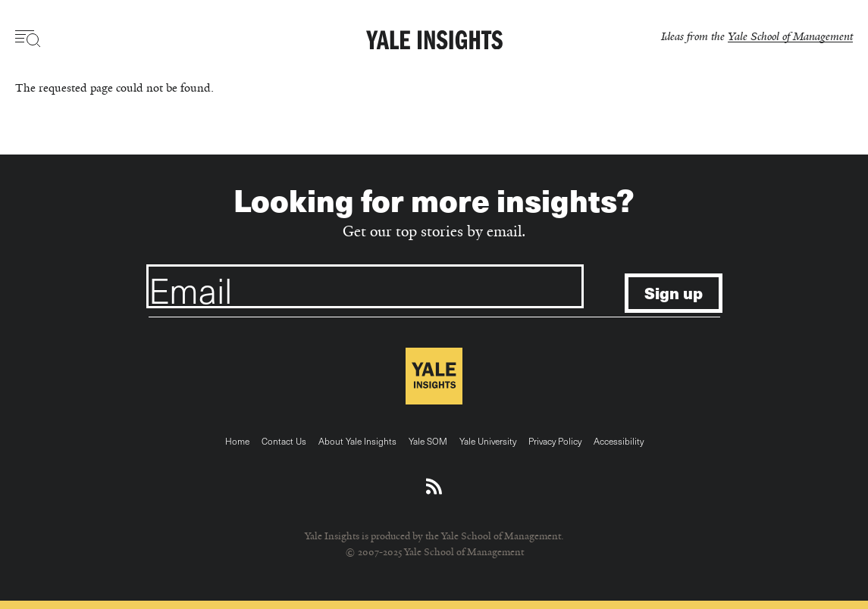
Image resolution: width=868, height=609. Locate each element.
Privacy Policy (555, 441)
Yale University (488, 441)
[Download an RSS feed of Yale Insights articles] (434, 487)
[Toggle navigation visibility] (28, 39)
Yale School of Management (790, 36)
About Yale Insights (357, 441)
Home (237, 441)
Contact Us (284, 441)
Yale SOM (428, 441)
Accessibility (619, 441)
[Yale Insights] (434, 41)
